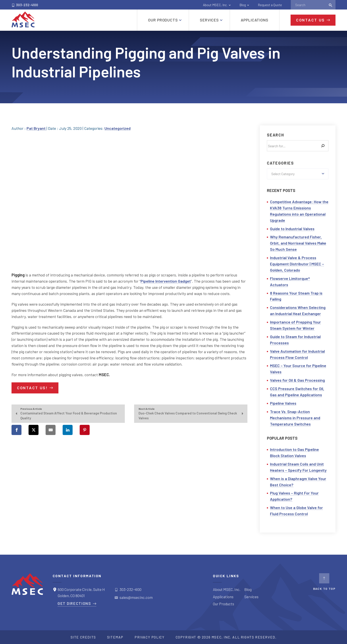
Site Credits (83, 637)
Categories (280, 163)
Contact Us (310, 20)
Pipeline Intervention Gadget (166, 281)
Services (251, 597)
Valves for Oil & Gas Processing (297, 380)
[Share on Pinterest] (85, 430)
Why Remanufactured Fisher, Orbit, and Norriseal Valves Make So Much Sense (298, 243)
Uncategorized (118, 128)
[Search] (323, 146)
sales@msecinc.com (136, 597)
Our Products (224, 604)
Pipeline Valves (283, 403)
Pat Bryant (37, 128)
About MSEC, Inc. (215, 5)
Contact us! (32, 388)
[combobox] (298, 174)
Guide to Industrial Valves (292, 229)
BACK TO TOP (324, 582)
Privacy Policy (149, 637)
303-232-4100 (25, 5)
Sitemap (115, 637)
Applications (223, 597)
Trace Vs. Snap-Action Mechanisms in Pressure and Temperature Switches (295, 418)
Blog (243, 5)
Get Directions (74, 603)
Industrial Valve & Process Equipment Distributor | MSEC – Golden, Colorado (297, 264)
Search (276, 135)
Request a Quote (270, 5)
